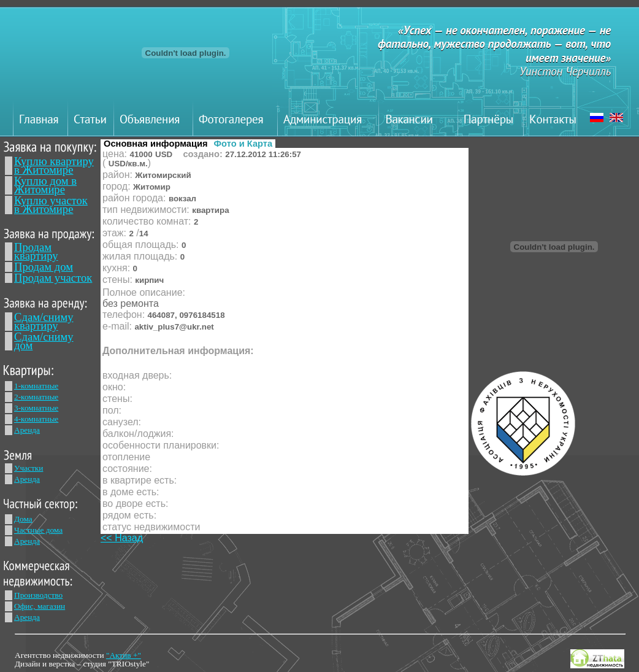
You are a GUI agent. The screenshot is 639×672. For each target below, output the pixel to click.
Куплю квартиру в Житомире (54, 165)
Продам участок (53, 278)
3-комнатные (36, 408)
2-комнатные (36, 397)
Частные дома (38, 530)
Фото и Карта (243, 144)
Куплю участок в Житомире (51, 205)
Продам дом (44, 267)
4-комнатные (36, 419)
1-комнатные (36, 386)
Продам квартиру (36, 251)
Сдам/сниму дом (44, 341)
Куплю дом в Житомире (45, 185)
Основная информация (156, 144)
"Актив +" (124, 655)
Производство (38, 595)
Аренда (27, 430)
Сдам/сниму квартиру (44, 321)
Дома (23, 519)
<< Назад (122, 538)
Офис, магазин (40, 606)
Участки (29, 468)
